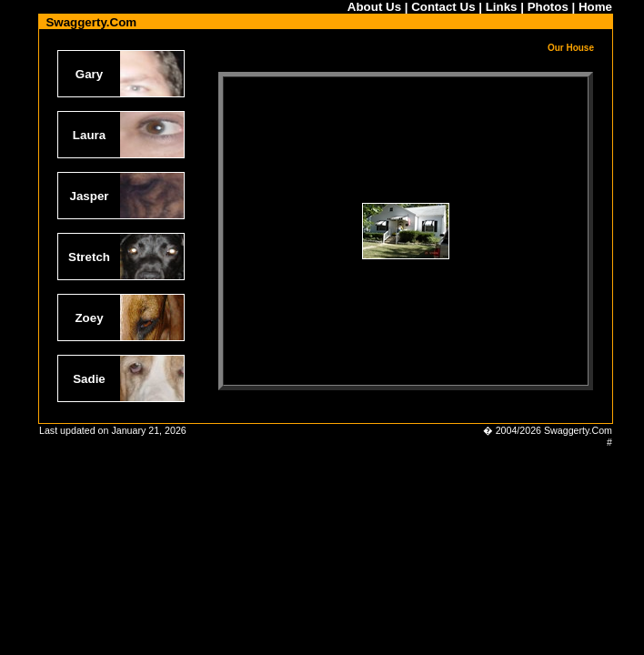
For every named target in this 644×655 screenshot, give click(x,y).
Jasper (90, 196)
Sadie (89, 379)
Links (502, 7)
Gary (89, 74)
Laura (89, 135)
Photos (548, 7)
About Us (374, 7)
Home (595, 7)
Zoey (89, 318)
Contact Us (443, 7)
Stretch (89, 257)
